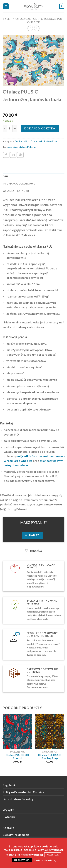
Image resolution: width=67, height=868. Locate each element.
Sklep (7, 19)
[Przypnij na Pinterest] (20, 155)
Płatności (9, 817)
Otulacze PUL (26, 19)
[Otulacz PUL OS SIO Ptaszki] (17, 731)
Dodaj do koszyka (40, 128)
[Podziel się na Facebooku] (6, 155)
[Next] (64, 745)
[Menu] (6, 6)
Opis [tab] (6, 176)
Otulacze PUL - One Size (44, 141)
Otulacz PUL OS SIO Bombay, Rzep (50, 757)
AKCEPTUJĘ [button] (53, 855)
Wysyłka (8, 810)
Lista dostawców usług (18, 799)
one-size (13, 147)
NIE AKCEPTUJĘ (22, 860)
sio (34, 147)
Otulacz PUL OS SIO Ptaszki (17, 757)
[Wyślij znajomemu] (13, 155)
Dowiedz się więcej (44, 860)
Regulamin (10, 785)
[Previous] (3, 745)
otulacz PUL (25, 147)
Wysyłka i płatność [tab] (16, 191)
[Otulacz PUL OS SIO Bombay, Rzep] (50, 731)
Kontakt (8, 828)
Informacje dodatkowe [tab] (19, 184)
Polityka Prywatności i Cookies (23, 792)
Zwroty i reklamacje (16, 835)
